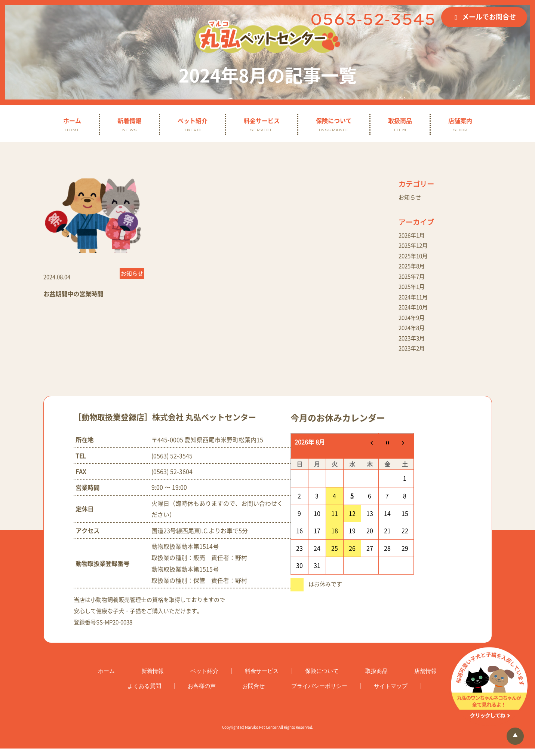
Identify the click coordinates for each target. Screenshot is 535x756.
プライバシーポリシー (319, 693)
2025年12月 (415, 247)
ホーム (72, 124)
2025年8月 (413, 269)
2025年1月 (413, 290)
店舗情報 (425, 678)
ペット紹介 (193, 124)
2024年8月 (413, 334)
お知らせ (411, 198)
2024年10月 (415, 312)
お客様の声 (202, 693)
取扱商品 (400, 124)
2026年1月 (413, 236)
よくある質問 (144, 693)
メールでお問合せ (489, 17)
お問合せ (253, 693)
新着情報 (129, 124)
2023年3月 (413, 345)
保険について (334, 124)
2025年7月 (413, 279)
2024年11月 (415, 301)
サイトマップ (391, 693)
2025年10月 (415, 258)
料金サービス (262, 124)
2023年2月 (413, 355)
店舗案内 (460, 124)
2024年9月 (413, 323)
